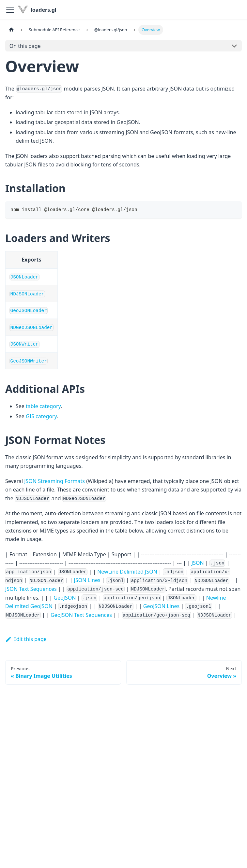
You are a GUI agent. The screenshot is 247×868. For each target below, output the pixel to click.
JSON (198, 563)
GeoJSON (65, 598)
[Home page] (11, 30)
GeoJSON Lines (161, 606)
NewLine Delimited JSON (127, 572)
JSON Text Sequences (31, 589)
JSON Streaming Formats (54, 481)
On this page (25, 46)
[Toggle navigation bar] (10, 10)
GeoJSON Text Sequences (81, 615)
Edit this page (26, 639)
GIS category (41, 416)
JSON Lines (87, 580)
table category (43, 406)
